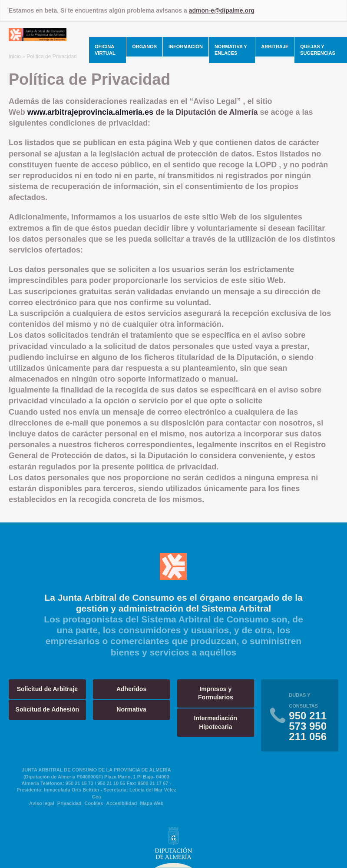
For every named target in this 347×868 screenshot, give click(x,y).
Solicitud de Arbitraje (47, 689)
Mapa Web (152, 803)
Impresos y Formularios (216, 693)
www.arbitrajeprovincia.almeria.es (90, 112)
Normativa (131, 709)
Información (186, 47)
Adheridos (131, 689)
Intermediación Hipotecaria (216, 722)
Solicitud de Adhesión (48, 709)
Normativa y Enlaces (231, 50)
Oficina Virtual (105, 50)
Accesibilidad (121, 803)
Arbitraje (275, 47)
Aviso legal (42, 803)
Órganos (144, 47)
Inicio (15, 57)
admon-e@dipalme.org (222, 10)
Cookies (94, 803)
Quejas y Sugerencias (318, 50)
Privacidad (69, 803)
